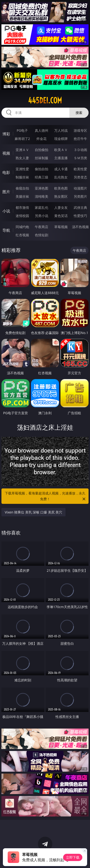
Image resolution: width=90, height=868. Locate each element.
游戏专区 (80, 130)
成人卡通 (61, 169)
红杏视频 (22, 235)
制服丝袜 (22, 177)
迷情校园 (22, 216)
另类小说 (42, 216)
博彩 (6, 134)
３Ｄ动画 (80, 150)
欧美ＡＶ (61, 150)
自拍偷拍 (42, 150)
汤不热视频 (80, 227)
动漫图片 (80, 188)
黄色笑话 (61, 216)
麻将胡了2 (22, 139)
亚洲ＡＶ (22, 150)
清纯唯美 (42, 196)
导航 (6, 230)
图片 (6, 192)
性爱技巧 (80, 216)
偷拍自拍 (42, 169)
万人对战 (61, 130)
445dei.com (45, 100)
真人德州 (42, 130)
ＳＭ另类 (80, 158)
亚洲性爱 (22, 169)
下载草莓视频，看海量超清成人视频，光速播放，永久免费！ (46, 496)
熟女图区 (61, 196)
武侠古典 (80, 207)
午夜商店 (42, 227)
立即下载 (73, 857)
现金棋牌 (61, 139)
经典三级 (42, 177)
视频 (6, 153)
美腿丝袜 (22, 196)
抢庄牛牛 (80, 139)
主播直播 (61, 158)
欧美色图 (61, 188)
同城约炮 (22, 227)
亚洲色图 (42, 188)
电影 (6, 172)
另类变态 (80, 177)
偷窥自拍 (22, 188)
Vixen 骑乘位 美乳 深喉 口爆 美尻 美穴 (34, 512)
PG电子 (22, 130)
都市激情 (22, 207)
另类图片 (80, 196)
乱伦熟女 (61, 177)
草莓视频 (61, 227)
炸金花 (42, 139)
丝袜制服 (42, 158)
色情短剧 (42, 235)
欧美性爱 (80, 169)
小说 (6, 211)
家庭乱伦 (42, 207)
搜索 (79, 113)
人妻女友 (61, 207)
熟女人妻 (22, 158)
